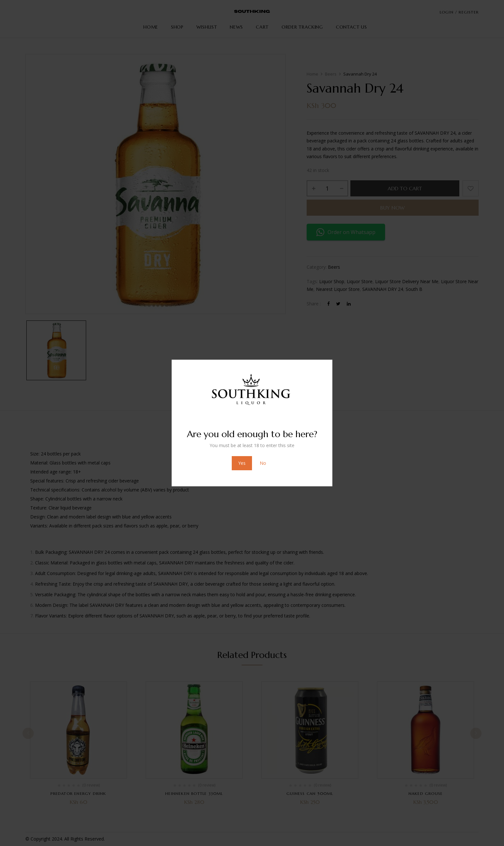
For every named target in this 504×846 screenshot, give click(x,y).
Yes (242, 463)
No (263, 463)
